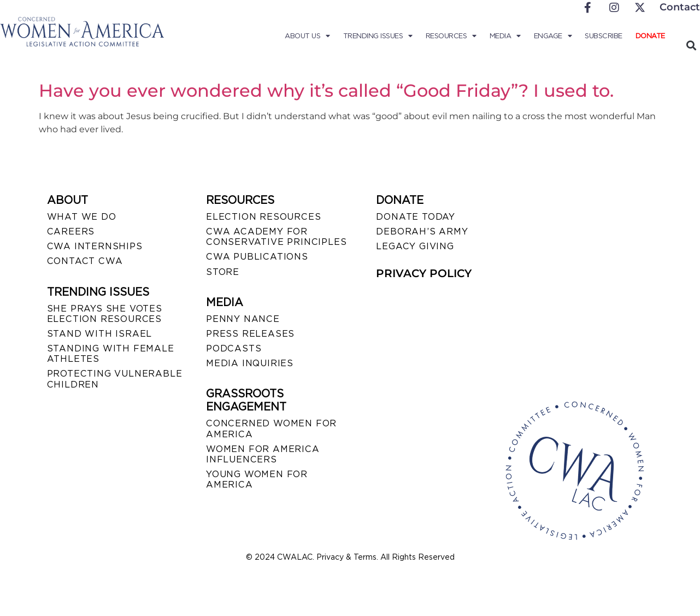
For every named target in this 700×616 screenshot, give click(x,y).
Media (505, 36)
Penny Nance (243, 319)
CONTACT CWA (85, 261)
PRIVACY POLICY (424, 273)
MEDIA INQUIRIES (250, 363)
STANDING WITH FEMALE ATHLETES (111, 354)
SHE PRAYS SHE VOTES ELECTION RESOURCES (105, 314)
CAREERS (71, 231)
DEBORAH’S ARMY (422, 231)
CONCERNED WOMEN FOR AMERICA (271, 429)
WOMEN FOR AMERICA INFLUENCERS (263, 454)
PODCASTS (234, 348)
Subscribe (604, 36)
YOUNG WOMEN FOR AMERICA (257, 479)
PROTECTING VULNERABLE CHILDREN (115, 379)
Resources (451, 36)
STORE (223, 272)
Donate (650, 36)
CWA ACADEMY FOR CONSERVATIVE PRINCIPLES (276, 237)
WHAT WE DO (82, 217)
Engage (553, 36)
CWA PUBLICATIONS (257, 257)
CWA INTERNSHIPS (95, 246)
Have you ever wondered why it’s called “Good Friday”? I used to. (326, 90)
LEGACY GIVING (415, 246)
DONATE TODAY (416, 217)
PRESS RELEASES (250, 334)
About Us (307, 36)
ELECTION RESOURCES (263, 217)
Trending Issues (378, 36)
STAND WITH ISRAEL (100, 334)
